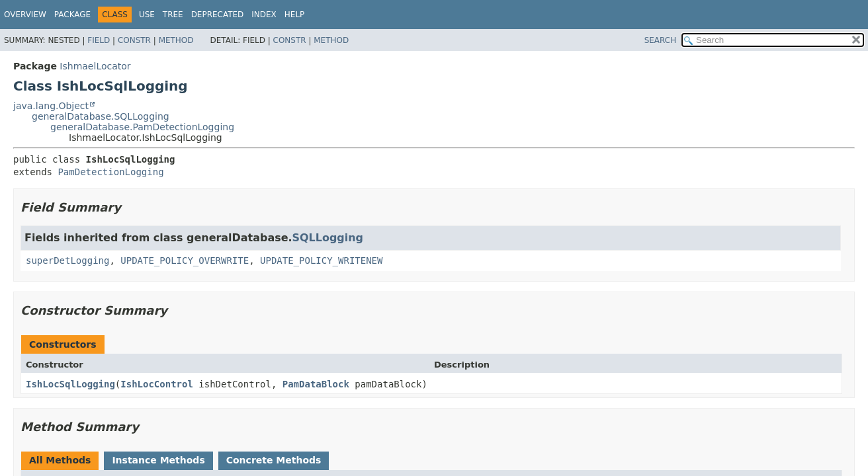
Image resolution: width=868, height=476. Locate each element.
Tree (173, 15)
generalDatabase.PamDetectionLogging (142, 127)
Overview (25, 15)
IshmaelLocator (95, 66)
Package (72, 15)
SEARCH (661, 40)
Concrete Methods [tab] (274, 460)
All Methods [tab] (60, 460)
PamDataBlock (316, 384)
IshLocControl (157, 384)
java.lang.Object (51, 106)
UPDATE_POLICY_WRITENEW (321, 260)
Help (295, 15)
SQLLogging (328, 238)
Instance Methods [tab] (158, 460)
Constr (134, 40)
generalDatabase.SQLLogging (101, 116)
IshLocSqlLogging (70, 384)
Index (264, 15)
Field (99, 40)
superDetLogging (67, 260)
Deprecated (218, 15)
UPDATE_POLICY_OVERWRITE (185, 260)
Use (147, 15)
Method (176, 40)
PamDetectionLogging (110, 172)
